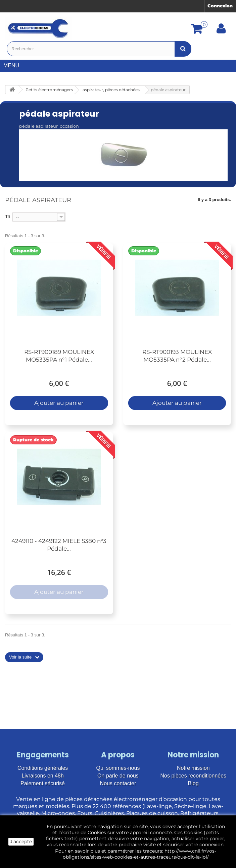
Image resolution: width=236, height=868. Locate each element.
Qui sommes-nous (118, 768)
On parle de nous (118, 776)
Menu (14, 66)
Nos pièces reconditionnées (194, 776)
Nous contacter (118, 783)
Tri (8, 216)
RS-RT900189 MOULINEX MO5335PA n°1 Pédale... (59, 356)
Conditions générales (43, 768)
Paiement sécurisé (43, 783)
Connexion (220, 6)
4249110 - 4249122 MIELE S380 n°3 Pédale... (59, 545)
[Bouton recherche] (183, 49)
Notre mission (193, 768)
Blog (193, 783)
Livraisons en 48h (42, 776)
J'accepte (21, 842)
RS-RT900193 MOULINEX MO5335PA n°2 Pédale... (177, 356)
